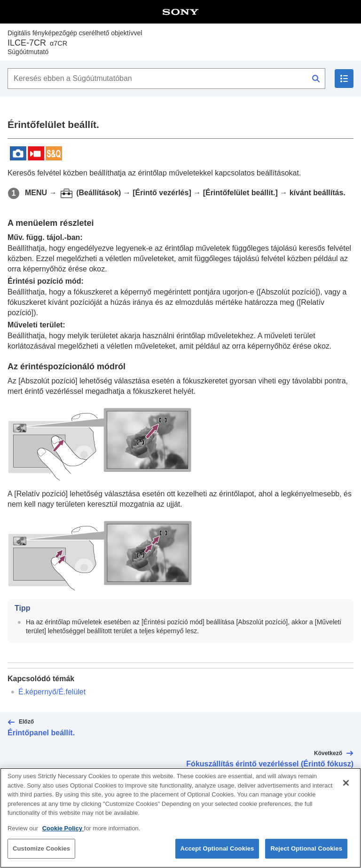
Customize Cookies (41, 853)
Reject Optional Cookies (306, 853)
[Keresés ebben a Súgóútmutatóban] (166, 79)
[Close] (346, 787)
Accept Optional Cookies (217, 853)
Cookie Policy (63, 832)
